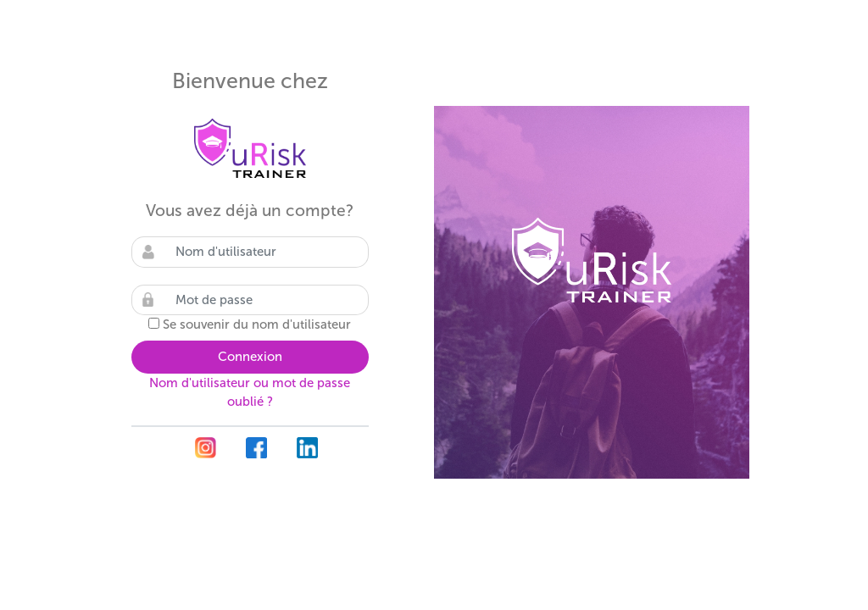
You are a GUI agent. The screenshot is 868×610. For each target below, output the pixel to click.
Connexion (250, 357)
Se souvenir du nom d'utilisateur (257, 324)
